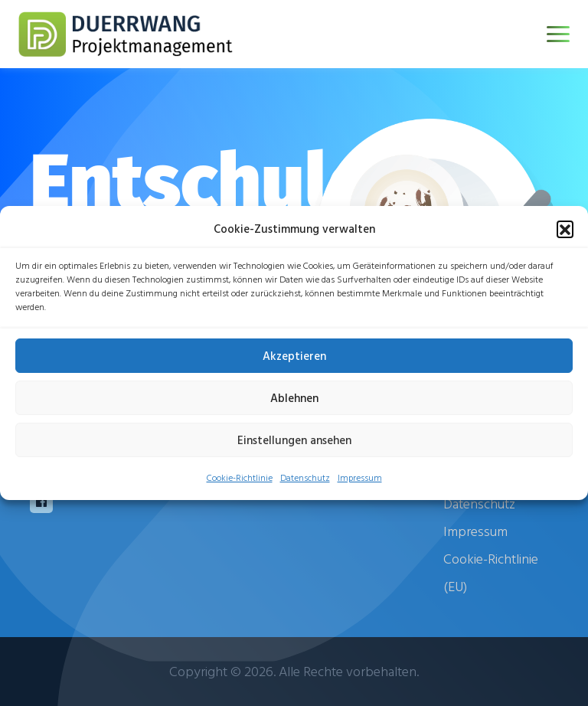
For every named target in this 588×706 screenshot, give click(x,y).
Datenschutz (305, 477)
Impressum (360, 477)
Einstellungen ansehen (294, 440)
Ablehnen (294, 398)
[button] (565, 229)
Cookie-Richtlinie (240, 477)
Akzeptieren (294, 356)
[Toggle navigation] (558, 34)
